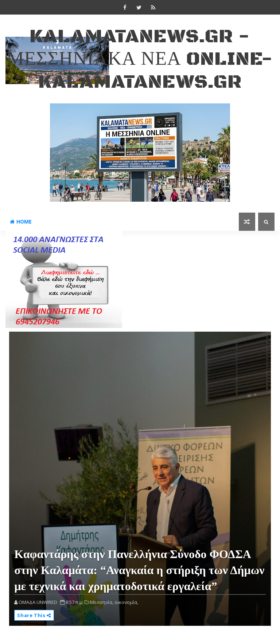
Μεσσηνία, (102, 602)
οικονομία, (126, 602)
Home (21, 222)
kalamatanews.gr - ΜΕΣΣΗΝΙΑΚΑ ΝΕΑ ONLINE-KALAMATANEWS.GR (140, 59)
